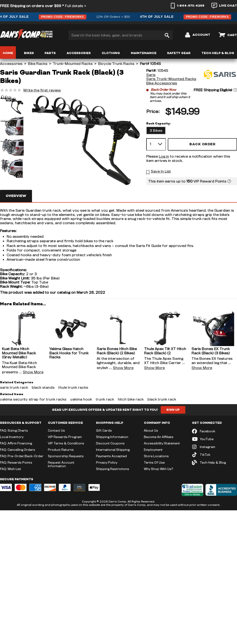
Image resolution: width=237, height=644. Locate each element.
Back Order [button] (202, 144)
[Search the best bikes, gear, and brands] (121, 35)
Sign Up (173, 410)
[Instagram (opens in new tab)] (214, 447)
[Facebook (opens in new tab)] (214, 431)
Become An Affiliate (159, 437)
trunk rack (105, 399)
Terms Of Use (154, 462)
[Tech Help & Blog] (214, 463)
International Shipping (113, 450)
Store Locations (156, 456)
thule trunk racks (73, 387)
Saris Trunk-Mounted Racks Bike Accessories (171, 81)
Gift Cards (104, 430)
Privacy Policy (107, 462)
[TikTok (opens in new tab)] (214, 455)
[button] (12, 105)
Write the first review (42, 90)
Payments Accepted (111, 456)
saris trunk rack (14, 387)
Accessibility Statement (162, 443)
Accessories (11, 64)
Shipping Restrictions (113, 469)
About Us (151, 430)
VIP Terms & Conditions (66, 443)
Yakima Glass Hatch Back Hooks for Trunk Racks (69, 353)
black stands (43, 387)
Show (33, 372)
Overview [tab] (16, 196)
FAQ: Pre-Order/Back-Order (22, 456)
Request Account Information (61, 464)
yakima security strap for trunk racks (33, 399)
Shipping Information (112, 437)
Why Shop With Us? (159, 469)
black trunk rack (162, 399)
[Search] (167, 35)
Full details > (76, 6)
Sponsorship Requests (66, 456)
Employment (153, 450)
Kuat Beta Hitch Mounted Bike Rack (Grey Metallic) (19, 353)
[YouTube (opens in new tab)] (214, 439)
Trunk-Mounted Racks (73, 64)
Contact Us (56, 430)
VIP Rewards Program (65, 437)
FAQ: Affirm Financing (16, 443)
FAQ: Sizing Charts (14, 430)
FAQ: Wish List (11, 469)
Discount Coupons (110, 443)
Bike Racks (38, 64)
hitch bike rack (131, 399)
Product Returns (61, 450)
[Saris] (219, 77)
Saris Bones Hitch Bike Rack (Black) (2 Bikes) (117, 351)
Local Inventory (12, 437)
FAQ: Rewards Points (16, 462)
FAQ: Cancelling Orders (18, 450)
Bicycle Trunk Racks (116, 64)
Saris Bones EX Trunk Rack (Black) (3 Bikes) (211, 351)
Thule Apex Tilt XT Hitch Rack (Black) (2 (165, 351)
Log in (164, 156)
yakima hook (81, 399)
